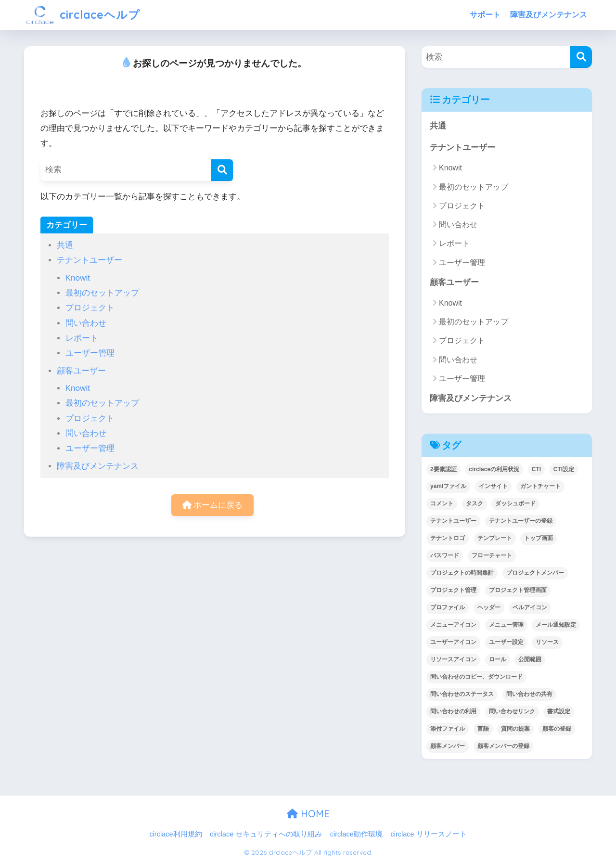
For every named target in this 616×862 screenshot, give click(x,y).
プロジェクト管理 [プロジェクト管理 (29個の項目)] (453, 590)
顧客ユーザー (81, 371)
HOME (308, 814)
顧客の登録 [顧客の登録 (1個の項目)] (557, 729)
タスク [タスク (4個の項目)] (475, 503)
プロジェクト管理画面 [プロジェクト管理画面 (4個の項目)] (518, 590)
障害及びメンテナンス (549, 15)
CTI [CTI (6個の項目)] (536, 469)
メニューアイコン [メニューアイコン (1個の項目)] (453, 625)
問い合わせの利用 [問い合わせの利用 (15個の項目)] (453, 711)
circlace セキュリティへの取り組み (266, 834)
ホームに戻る (213, 505)
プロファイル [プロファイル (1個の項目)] (448, 607)
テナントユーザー (90, 260)
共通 (65, 245)
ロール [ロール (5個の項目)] (498, 659)
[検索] (222, 170)
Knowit (78, 278)
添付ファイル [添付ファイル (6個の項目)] (448, 729)
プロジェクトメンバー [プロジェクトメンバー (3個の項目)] (535, 573)
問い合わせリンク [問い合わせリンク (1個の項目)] (512, 711)
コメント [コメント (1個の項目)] (442, 503)
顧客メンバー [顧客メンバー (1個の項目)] (448, 746)
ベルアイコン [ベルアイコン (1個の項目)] (530, 607)
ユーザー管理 (90, 353)
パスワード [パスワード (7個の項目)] (445, 555)
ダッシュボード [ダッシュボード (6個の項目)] (515, 503)
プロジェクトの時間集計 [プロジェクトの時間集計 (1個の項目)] (462, 573)
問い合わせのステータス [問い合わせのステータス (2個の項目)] (462, 694)
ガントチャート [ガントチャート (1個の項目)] (540, 486)
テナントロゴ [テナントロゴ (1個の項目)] (448, 538)
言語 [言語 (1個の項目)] (483, 729)
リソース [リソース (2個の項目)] (547, 642)
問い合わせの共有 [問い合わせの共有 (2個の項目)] (529, 694)
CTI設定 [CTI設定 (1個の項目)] (564, 469)
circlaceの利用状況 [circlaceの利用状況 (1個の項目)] (494, 469)
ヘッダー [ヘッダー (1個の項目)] (489, 607)
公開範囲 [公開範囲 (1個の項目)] (530, 659)
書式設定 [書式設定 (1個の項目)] (559, 711)
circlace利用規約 (175, 834)
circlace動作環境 (356, 834)
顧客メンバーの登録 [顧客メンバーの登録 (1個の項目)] (503, 746)
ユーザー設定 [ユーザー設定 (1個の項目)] (506, 642)
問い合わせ (86, 323)
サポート (485, 15)
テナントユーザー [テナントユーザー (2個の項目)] (453, 521)
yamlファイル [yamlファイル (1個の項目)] (448, 486)
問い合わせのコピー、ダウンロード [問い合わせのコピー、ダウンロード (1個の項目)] (476, 677)
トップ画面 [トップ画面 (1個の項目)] (539, 538)
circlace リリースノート (428, 834)
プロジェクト (90, 308)
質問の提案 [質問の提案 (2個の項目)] (515, 729)
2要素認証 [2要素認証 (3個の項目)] (443, 469)
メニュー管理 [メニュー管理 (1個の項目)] (506, 625)
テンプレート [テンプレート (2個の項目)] (495, 538)
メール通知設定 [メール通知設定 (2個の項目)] (556, 625)
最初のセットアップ (102, 293)
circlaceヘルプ (83, 15)
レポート (82, 338)
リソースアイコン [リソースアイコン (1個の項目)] (453, 659)
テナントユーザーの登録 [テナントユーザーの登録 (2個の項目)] (521, 521)
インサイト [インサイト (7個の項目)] (493, 486)
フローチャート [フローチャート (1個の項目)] (492, 555)
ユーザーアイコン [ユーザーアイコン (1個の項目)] (453, 642)
